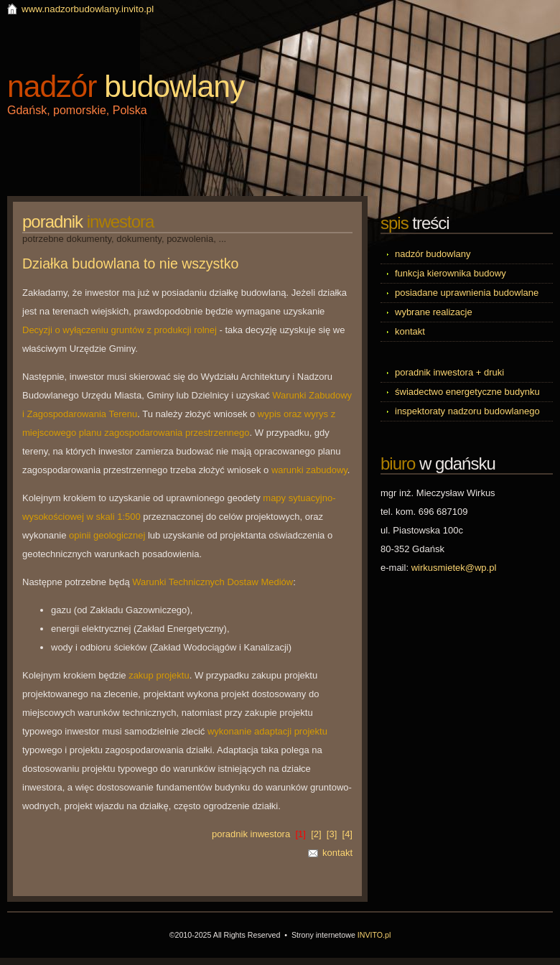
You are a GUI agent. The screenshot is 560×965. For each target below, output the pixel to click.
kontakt (337, 853)
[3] (332, 834)
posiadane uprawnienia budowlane (467, 293)
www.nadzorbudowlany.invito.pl (88, 9)
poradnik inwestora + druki (449, 372)
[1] (300, 834)
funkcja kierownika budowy (451, 273)
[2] (316, 834)
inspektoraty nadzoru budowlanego (467, 411)
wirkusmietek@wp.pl (454, 568)
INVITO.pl (374, 935)
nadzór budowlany (433, 254)
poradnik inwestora (251, 834)
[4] (347, 834)
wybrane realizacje (434, 312)
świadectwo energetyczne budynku (467, 392)
